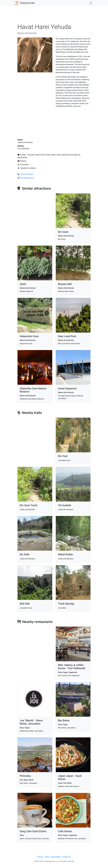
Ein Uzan (63, 232)
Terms (47, 857)
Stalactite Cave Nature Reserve (33, 390)
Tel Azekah (65, 505)
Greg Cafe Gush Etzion (33, 831)
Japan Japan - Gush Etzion (70, 777)
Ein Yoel (63, 456)
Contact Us (66, 857)
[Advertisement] (54, 16)
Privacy (40, 857)
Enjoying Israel (27, 3)
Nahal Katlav (65, 554)
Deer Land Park (67, 336)
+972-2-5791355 (27, 174)
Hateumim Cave (29, 336)
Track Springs (66, 604)
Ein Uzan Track (28, 505)
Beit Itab (25, 604)
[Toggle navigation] (91, 3)
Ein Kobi (25, 554)
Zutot (23, 284)
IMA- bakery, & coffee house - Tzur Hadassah (72, 667)
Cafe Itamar (65, 831)
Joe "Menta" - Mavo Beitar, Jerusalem (31, 722)
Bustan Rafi (65, 284)
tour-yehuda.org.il (27, 178)
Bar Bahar (64, 720)
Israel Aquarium (67, 388)
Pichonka (25, 776)
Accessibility (56, 857)
